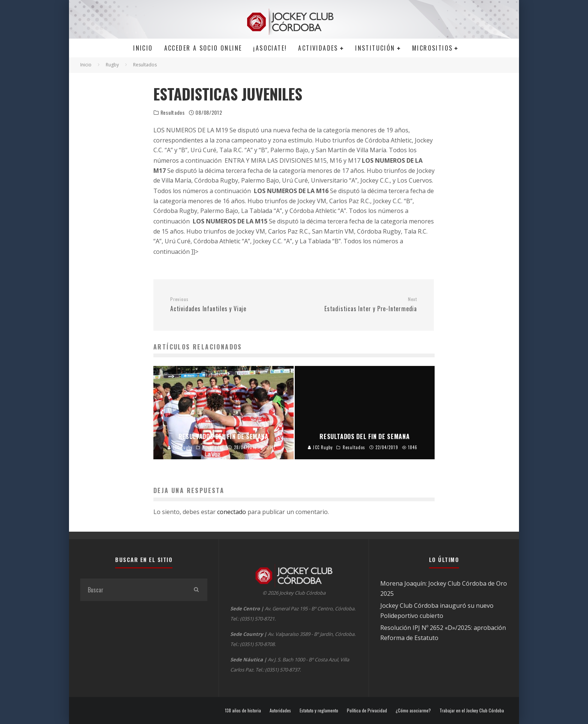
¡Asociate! (270, 48)
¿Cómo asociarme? (413, 711)
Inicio (143, 48)
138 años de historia (243, 711)
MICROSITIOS (432, 48)
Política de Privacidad (367, 711)
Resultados (173, 112)
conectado (232, 512)
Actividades (318, 48)
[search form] (133, 590)
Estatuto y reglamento (319, 711)
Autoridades (280, 711)
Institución (375, 48)
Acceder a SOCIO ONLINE (203, 48)
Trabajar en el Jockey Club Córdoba (472, 711)
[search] (196, 590)
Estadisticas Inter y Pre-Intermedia (358, 305)
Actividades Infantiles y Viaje (229, 305)
